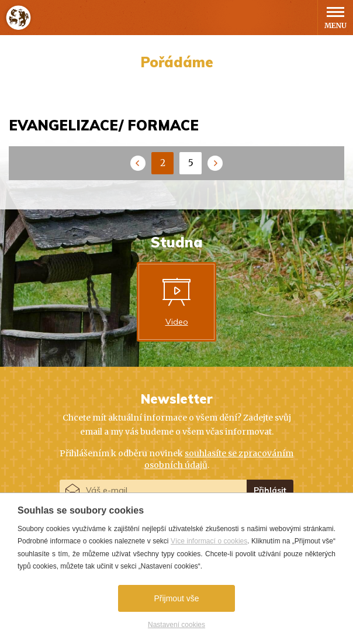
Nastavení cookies (176, 625)
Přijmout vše (176, 598)
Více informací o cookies (209, 541)
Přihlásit (270, 490)
